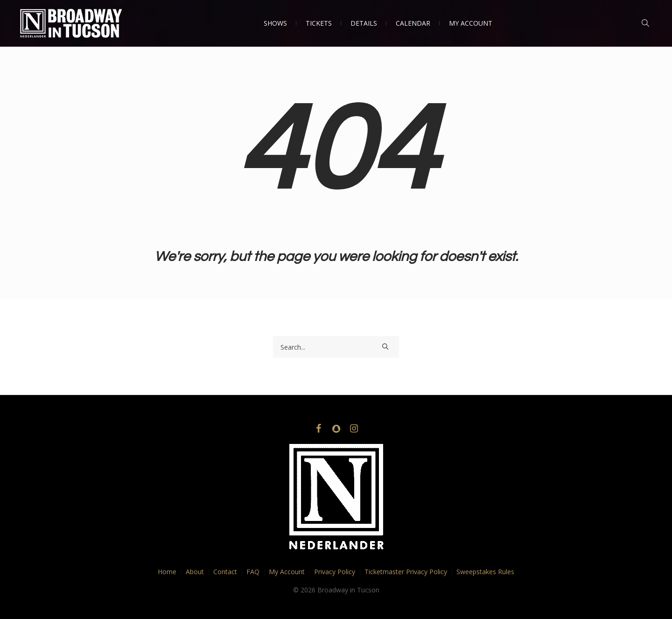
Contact (225, 572)
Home (167, 572)
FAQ (253, 572)
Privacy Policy (335, 572)
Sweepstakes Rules (485, 572)
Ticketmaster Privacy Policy (406, 572)
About (195, 572)
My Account (287, 572)
